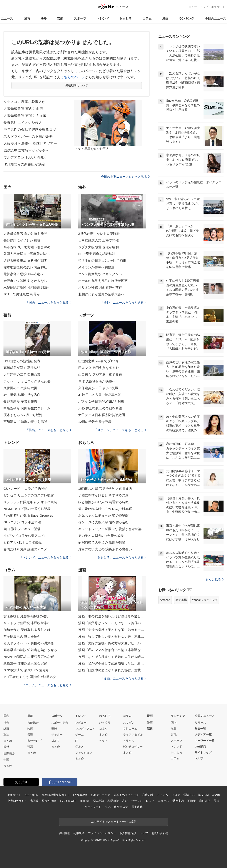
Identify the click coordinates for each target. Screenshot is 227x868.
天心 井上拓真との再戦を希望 (100, 408)
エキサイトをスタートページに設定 (113, 822)
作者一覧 (200, 729)
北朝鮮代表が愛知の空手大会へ (101, 294)
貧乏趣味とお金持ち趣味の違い (27, 616)
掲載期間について (77, 85)
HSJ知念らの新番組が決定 (24, 164)
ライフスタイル (133, 735)
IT (77, 741)
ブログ (176, 795)
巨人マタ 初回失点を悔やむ (98, 368)
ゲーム (79, 735)
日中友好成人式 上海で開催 (98, 240)
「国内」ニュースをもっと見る (48, 303)
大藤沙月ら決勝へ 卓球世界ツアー (30, 143)
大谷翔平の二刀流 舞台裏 (22, 374)
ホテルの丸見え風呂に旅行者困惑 (103, 281)
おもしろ (126, 18)
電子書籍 (137, 807)
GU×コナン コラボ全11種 (22, 522)
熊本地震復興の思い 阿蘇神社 (25, 267)
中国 (6, 760)
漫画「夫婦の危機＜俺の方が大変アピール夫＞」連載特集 (112, 643)
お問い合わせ (160, 833)
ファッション (84, 753)
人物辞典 (200, 746)
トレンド (103, 18)
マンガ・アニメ (85, 729)
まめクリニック (100, 795)
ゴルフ (56, 741)
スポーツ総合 (60, 723)
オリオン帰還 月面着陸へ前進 (100, 287)
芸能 (60, 18)
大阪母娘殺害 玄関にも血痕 (25, 116)
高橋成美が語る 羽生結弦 (22, 368)
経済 (6, 729)
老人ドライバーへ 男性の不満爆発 (29, 643)
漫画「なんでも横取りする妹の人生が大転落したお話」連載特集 (112, 657)
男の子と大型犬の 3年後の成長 (101, 536)
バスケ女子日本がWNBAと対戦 (101, 401)
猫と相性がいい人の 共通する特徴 (103, 502)
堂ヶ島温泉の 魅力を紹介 (22, 636)
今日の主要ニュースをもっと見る (125, 177)
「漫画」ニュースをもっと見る (123, 678)
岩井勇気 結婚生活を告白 (22, 395)
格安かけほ (49, 801)
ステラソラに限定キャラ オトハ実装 (30, 502)
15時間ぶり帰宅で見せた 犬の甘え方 (105, 489)
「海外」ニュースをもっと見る (123, 303)
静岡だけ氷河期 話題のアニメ (25, 549)
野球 (54, 729)
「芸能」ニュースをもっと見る (48, 430)
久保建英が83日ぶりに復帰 (98, 388)
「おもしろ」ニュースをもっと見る (120, 557)
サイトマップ (203, 753)
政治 (6, 735)
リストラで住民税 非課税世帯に (27, 623)
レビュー (81, 723)
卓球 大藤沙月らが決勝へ (97, 381)
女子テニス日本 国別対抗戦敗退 (102, 415)
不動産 (191, 801)
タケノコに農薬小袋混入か (24, 102)
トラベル (129, 741)
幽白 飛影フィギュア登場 (22, 529)
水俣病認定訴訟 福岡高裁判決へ (27, 287)
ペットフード (93, 807)
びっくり (105, 723)
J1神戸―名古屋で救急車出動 (100, 395)
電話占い (189, 795)
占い (125, 801)
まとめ (8, 741)
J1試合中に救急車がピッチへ (26, 150)
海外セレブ (34, 741)
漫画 (165, 18)
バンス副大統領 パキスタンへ (100, 274)
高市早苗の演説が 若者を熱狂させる (30, 650)
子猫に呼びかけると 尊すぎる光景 (103, 495)
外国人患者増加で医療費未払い (27, 254)
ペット (103, 741)
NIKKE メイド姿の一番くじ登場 (27, 509)
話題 (150, 729)
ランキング (187, 18)
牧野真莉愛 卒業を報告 (20, 401)
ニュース (7, 18)
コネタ (103, 729)
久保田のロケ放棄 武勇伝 (22, 388)
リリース (200, 723)
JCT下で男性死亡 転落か (22, 294)
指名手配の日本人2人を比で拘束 (102, 260)
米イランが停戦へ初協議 (96, 267)
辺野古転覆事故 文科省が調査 (25, 260)
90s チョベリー (133, 746)
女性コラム (130, 729)
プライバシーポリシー (102, 833)
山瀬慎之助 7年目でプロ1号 (99, 361)
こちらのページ (73, 77)
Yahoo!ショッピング (205, 600)
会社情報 (64, 833)
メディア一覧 (203, 735)
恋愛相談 (113, 801)
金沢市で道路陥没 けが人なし (25, 281)
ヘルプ (199, 758)
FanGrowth (80, 795)
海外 (43, 18)
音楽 (30, 735)
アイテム (162, 795)
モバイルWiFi (68, 801)
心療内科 (148, 795)
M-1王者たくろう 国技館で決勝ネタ (30, 677)
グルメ (79, 746)
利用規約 (79, 833)
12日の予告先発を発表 (95, 422)
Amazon (165, 600)
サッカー (57, 735)
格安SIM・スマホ (209, 795)
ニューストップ (198, 7)
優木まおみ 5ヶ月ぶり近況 (23, 415)
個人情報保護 (128, 833)
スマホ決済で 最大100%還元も (26, 670)
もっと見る (214, 579)
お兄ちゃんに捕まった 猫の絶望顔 (103, 515)
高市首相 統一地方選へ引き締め (27, 247)
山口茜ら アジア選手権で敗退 (100, 374)
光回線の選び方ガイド (56, 795)
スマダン (129, 723)
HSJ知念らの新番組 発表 (22, 361)
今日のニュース (215, 18)
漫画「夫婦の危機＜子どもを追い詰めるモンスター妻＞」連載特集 (112, 630)
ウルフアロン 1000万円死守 (25, 157)
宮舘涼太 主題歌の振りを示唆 (25, 422)
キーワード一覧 (204, 741)
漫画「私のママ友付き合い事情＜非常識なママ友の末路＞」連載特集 (112, 650)
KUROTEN (31, 795)
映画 (30, 729)
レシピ (150, 801)
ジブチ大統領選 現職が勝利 (98, 247)
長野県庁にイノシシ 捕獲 (22, 240)
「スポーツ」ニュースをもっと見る (120, 430)
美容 (217, 801)
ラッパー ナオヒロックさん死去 (27, 381)
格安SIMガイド (17, 801)
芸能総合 (33, 723)
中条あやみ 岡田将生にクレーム (27, 408)
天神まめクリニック (126, 795)
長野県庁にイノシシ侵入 (23, 123)
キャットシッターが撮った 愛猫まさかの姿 (110, 529)
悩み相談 (98, 801)
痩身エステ (121, 807)
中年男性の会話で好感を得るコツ (30, 130)
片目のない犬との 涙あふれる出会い (105, 549)
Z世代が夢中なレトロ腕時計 (99, 234)
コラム (147, 18)
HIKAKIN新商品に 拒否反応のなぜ (29, 657)
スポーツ (80, 18)
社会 (6, 723)
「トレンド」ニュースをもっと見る (45, 557)
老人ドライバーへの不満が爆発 (28, 136)
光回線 (34, 801)
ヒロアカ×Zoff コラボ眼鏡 (23, 542)
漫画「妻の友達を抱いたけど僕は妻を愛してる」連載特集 (112, 616)
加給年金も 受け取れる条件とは (27, 630)
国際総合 (9, 753)
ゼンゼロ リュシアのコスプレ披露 (29, 495)
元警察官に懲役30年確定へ (23, 274)
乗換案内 (178, 801)
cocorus (84, 801)
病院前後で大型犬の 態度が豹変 (102, 542)
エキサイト (218, 7)
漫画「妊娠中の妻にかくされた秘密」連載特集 (112, 670)
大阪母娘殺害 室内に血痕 (23, 109)
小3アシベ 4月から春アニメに (26, 536)
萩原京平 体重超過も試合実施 (25, 663)
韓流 (30, 746)
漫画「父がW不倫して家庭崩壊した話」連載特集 (112, 663)
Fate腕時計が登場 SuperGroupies (28, 515)
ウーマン (137, 801)
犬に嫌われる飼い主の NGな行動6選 (105, 509)
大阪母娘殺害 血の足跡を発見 (25, 234)
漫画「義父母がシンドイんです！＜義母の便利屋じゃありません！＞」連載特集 (112, 623)
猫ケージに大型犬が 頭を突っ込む (103, 522)
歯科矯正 (204, 801)
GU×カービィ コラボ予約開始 (25, 489)
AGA (108, 807)
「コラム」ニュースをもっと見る (47, 685)
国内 (27, 18)
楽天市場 (181, 600)
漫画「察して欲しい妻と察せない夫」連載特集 (112, 636)
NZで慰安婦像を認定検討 (97, 254)
